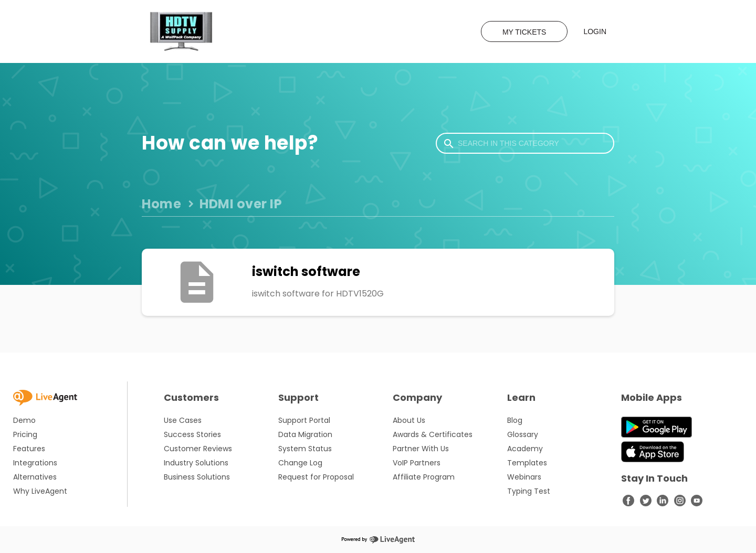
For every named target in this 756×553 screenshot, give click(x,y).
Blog (515, 420)
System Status (305, 449)
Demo (24, 420)
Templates (527, 463)
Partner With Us (421, 449)
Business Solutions (197, 477)
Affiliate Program (424, 477)
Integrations (35, 463)
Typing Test (529, 491)
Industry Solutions (196, 463)
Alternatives (35, 477)
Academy (525, 449)
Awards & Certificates (433, 434)
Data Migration (305, 434)
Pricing (25, 434)
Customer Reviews (198, 449)
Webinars (524, 477)
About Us (409, 420)
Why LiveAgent (40, 491)
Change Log (300, 463)
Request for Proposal (316, 477)
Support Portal (304, 420)
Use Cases (183, 420)
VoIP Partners (417, 463)
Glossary (523, 434)
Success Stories (192, 434)
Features (29, 449)
